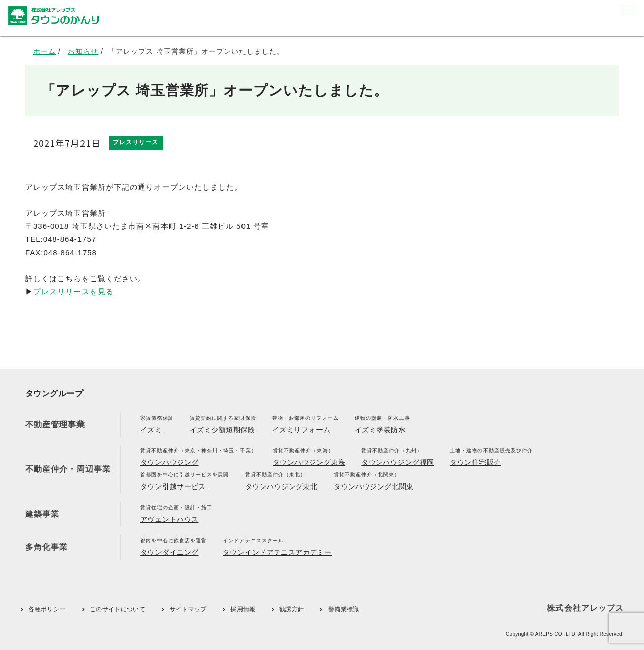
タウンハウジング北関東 (374, 486)
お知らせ (83, 51)
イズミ (151, 430)
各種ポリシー (47, 609)
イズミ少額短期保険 (222, 430)
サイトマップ (188, 609)
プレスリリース (136, 142)
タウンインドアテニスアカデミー (277, 552)
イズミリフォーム (301, 430)
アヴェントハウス (169, 519)
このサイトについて (117, 609)
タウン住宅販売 (475, 462)
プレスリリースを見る (73, 292)
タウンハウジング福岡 (397, 462)
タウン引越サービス (173, 486)
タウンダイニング (169, 552)
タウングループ (54, 394)
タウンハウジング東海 (309, 462)
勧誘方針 (292, 609)
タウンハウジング (169, 462)
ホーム (45, 51)
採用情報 (243, 609)
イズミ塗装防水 (380, 430)
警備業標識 (344, 609)
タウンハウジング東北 (281, 486)
